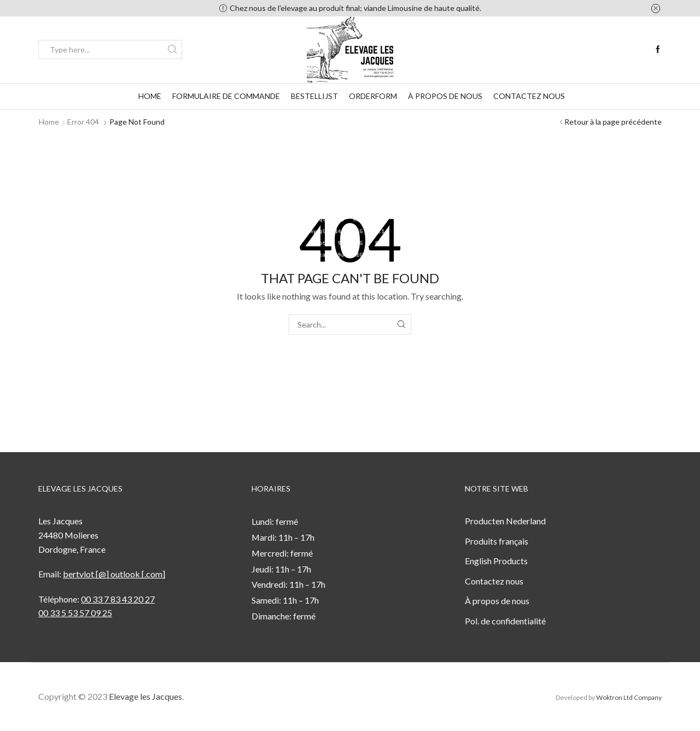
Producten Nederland (505, 521)
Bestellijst (314, 96)
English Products (496, 561)
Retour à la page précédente (613, 122)
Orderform (373, 96)
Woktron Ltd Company (629, 697)
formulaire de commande (226, 96)
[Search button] (173, 49)
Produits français (497, 541)
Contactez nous (529, 96)
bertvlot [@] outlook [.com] (114, 574)
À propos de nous (445, 96)
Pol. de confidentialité (505, 621)
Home (150, 96)
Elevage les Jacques (145, 696)
